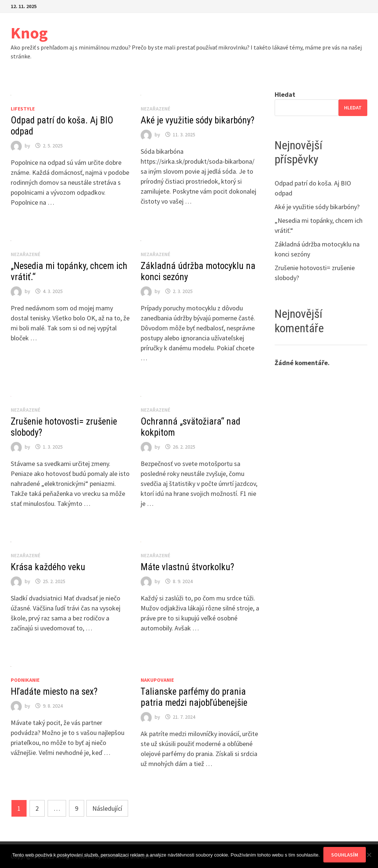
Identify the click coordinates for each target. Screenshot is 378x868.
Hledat (285, 94)
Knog (29, 33)
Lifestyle (23, 109)
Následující (107, 808)
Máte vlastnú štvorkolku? (187, 567)
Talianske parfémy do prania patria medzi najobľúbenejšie (194, 697)
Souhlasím (345, 855)
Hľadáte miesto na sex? (54, 692)
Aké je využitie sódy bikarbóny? (197, 120)
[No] (369, 855)
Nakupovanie (157, 680)
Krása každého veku (48, 567)
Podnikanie (25, 680)
